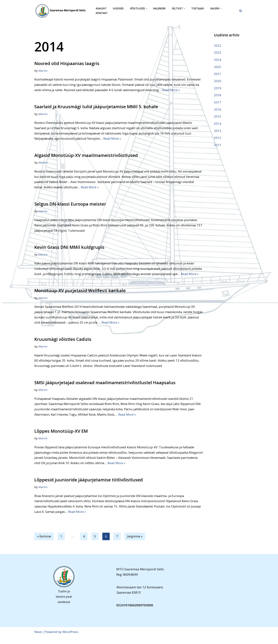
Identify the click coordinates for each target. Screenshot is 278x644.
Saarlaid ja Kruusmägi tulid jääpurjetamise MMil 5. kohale (96, 107)
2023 (218, 52)
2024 (218, 60)
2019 (218, 88)
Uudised (118, 9)
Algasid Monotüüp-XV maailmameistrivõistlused (86, 156)
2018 (218, 95)
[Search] (241, 11)
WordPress (70, 639)
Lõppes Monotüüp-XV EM (61, 438)
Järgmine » (135, 544)
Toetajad (198, 9)
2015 (218, 117)
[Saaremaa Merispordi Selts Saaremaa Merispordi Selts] (62, 11)
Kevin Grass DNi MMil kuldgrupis (69, 248)
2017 (218, 103)
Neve (38, 639)
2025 (218, 67)
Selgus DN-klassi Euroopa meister (70, 204)
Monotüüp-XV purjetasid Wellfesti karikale (80, 297)
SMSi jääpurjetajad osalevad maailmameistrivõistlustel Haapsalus (105, 389)
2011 (218, 145)
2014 (218, 124)
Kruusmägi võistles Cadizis (63, 346)
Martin (43, 71)
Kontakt (102, 13)
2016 (218, 110)
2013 (218, 131)
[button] (147, 9)
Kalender (159, 9)
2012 (218, 138)
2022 (218, 45)
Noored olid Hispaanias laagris (67, 63)
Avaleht (101, 9)
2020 (218, 81)
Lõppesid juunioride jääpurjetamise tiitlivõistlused (89, 487)
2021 (218, 74)
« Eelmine (44, 544)
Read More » (191, 90)
